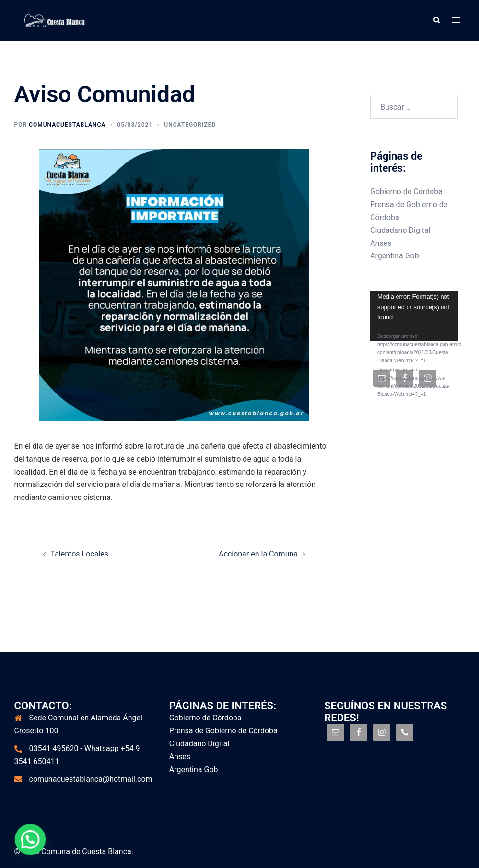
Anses (381, 243)
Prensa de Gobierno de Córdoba (223, 731)
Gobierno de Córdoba (406, 191)
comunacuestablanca (67, 125)
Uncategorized (190, 125)
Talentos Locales (80, 554)
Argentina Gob (395, 256)
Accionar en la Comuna (258, 554)
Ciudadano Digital (400, 230)
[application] (414, 316)
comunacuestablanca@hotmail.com (91, 779)
